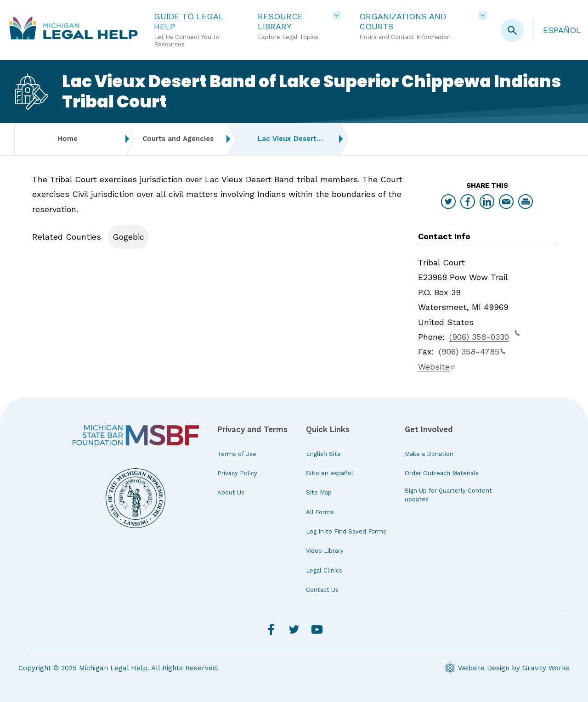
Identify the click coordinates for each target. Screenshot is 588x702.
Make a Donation (429, 454)
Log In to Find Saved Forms (346, 531)
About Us (231, 492)
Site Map (319, 492)
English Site (323, 454)
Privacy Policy (237, 473)
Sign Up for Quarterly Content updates (448, 495)
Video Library (325, 551)
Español (562, 30)
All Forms (320, 512)
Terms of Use (237, 454)
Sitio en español (330, 473)
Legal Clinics (324, 570)
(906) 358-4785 (472, 351)
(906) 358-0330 (485, 336)
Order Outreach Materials (442, 473)
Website (437, 367)
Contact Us (322, 590)
